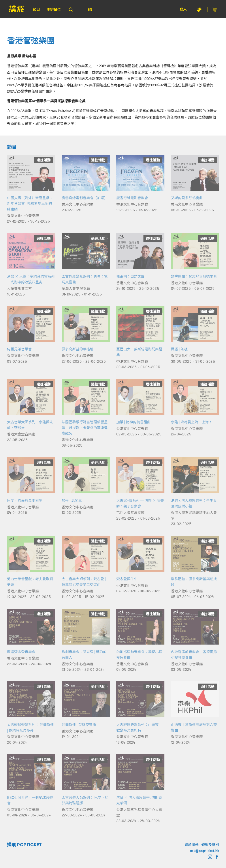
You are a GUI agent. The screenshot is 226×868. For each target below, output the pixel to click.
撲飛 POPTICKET (24, 845)
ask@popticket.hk (204, 851)
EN (90, 9)
